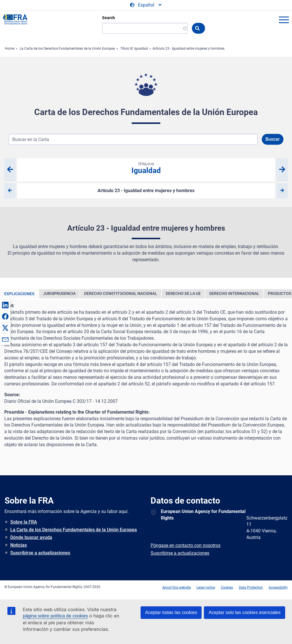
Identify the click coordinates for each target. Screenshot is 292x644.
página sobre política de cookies (55, 616)
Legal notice (206, 587)
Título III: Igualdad (134, 49)
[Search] (145, 28)
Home (10, 49)
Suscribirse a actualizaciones (40, 553)
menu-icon (284, 20)
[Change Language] (146, 5)
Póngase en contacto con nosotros (185, 545)
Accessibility (278, 587)
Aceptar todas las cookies (171, 612)
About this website (177, 587)
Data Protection (251, 587)
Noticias (19, 545)
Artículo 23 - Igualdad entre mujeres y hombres (188, 49)
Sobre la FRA (24, 522)
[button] (5, 305)
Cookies (227, 587)
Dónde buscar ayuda (31, 537)
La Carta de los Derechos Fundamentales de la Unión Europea (67, 49)
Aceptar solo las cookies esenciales (245, 612)
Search (109, 18)
